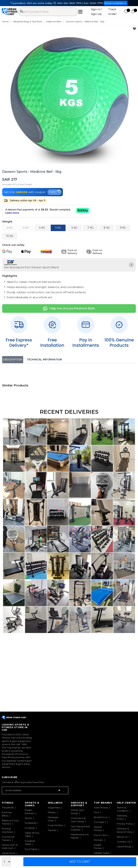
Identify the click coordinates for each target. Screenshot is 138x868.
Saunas (52, 830)
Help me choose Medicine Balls (69, 308)
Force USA (100, 835)
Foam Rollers (56, 825)
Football (30, 828)
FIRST (55, 192)
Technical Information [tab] (44, 359)
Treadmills (8, 807)
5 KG (58, 228)
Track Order (112, 12)
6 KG (74, 228)
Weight (7, 222)
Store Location (116, 3)
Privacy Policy (125, 824)
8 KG (107, 228)
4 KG (42, 228)
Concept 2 (100, 822)
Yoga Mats (54, 807)
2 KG (10, 228)
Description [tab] (13, 359)
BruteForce (101, 817)
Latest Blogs (124, 846)
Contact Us (123, 842)
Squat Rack (9, 853)
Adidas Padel (102, 853)
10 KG (10, 236)
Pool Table (31, 849)
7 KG (90, 228)
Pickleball (31, 823)
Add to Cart (80, 862)
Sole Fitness (101, 807)
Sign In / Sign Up (96, 12)
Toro (96, 812)
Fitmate (98, 840)
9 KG (123, 228)
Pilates (52, 812)
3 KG (26, 228)
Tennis (28, 818)
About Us (122, 837)
